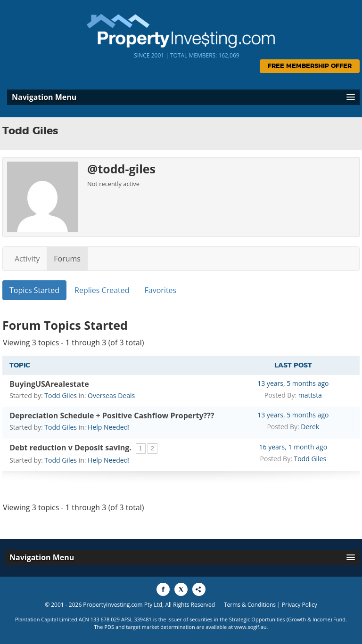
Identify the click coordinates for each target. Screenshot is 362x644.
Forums (67, 259)
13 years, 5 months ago (293, 383)
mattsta (310, 395)
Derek (310, 427)
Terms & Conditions (250, 605)
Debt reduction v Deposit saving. (70, 448)
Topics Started (34, 290)
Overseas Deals (111, 395)
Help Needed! (109, 427)
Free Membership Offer (310, 66)
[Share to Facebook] (163, 589)
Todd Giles (61, 395)
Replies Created (102, 290)
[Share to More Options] (199, 589)
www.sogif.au (251, 627)
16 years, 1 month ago (293, 447)
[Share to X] (181, 589)
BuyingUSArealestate (49, 384)
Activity (27, 259)
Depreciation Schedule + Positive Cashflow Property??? (112, 416)
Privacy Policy (300, 605)
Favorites (161, 290)
